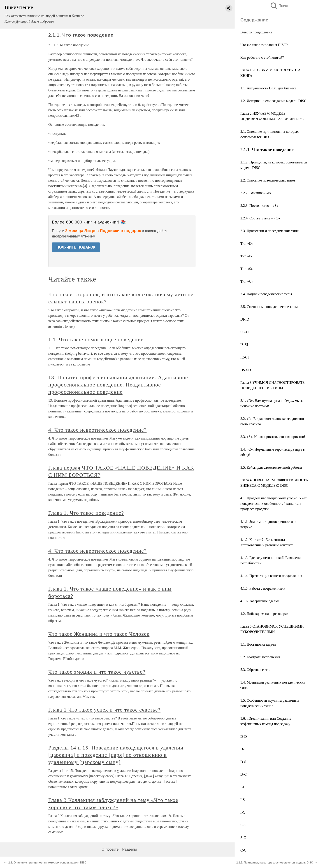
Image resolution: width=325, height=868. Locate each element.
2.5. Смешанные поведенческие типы (269, 307)
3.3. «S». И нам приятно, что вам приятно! (273, 437)
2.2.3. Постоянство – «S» (259, 206)
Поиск (279, 6)
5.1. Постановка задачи (258, 644)
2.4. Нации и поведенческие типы (266, 294)
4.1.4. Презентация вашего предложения (271, 576)
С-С (243, 850)
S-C (243, 838)
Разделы (129, 849)
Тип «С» (247, 281)
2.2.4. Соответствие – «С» (260, 218)
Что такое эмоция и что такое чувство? (97, 672)
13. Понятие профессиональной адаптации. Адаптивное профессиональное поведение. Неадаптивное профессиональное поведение (118, 385)
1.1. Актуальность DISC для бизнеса (268, 88)
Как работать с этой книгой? (262, 57)
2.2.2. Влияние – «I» (256, 193)
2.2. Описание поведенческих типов (268, 180)
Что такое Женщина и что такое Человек (99, 634)
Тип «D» (247, 243)
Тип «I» (246, 256)
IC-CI (245, 357)
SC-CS (245, 332)
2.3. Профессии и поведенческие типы (270, 231)
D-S (243, 762)
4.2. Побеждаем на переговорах (264, 614)
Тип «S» (247, 269)
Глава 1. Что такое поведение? (86, 513)
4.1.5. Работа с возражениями (263, 588)
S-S (243, 825)
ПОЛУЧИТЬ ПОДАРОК (76, 247)
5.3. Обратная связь (255, 670)
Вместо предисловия (256, 32)
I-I (242, 787)
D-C (244, 774)
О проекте (110, 849)
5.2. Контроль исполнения (260, 657)
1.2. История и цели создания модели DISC (273, 101)
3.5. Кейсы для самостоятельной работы (271, 467)
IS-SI (244, 345)
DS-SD (246, 370)
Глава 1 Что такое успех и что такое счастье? (104, 710)
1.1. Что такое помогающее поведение (96, 340)
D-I (243, 749)
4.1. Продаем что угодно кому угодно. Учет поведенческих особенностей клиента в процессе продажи (273, 504)
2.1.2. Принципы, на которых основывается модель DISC (275, 863)
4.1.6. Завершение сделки (260, 601)
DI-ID (245, 319)
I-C (243, 812)
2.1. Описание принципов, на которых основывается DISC (48, 863)
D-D (244, 737)
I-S (243, 800)
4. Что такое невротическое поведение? (97, 430)
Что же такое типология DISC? (264, 45)
